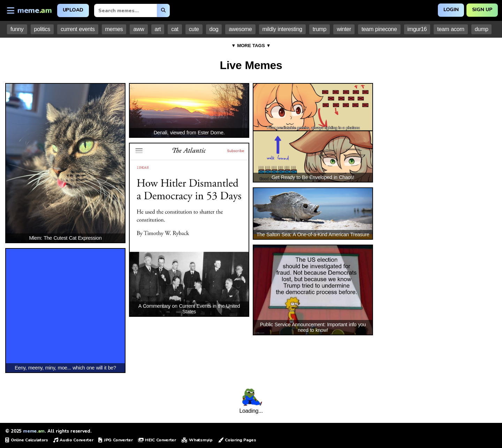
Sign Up (482, 10)
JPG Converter (115, 440)
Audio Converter (73, 440)
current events (78, 29)
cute (194, 29)
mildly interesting (282, 29)
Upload (73, 10)
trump (320, 29)
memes (114, 29)
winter (344, 29)
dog (214, 29)
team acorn (451, 29)
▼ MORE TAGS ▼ (251, 46)
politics (42, 29)
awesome (240, 29)
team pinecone (379, 29)
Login (451, 10)
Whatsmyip (197, 440)
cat (175, 29)
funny (17, 29)
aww (139, 29)
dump (482, 29)
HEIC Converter (157, 440)
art (158, 29)
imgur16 (417, 29)
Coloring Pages (237, 440)
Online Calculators (27, 440)
